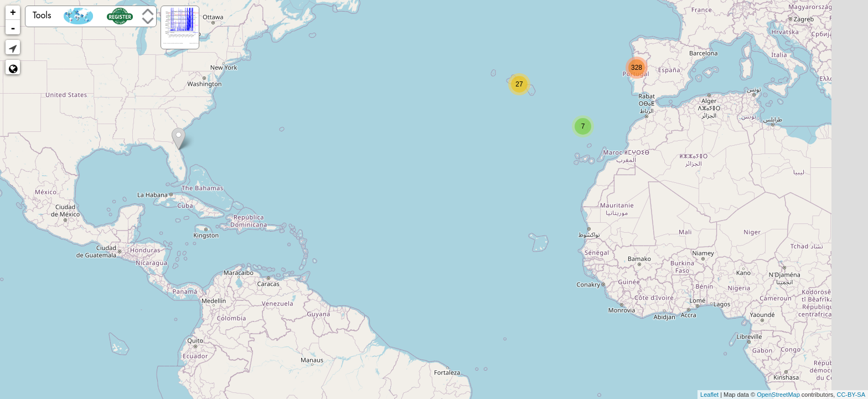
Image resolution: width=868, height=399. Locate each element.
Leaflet (709, 395)
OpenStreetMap (778, 395)
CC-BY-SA (851, 395)
